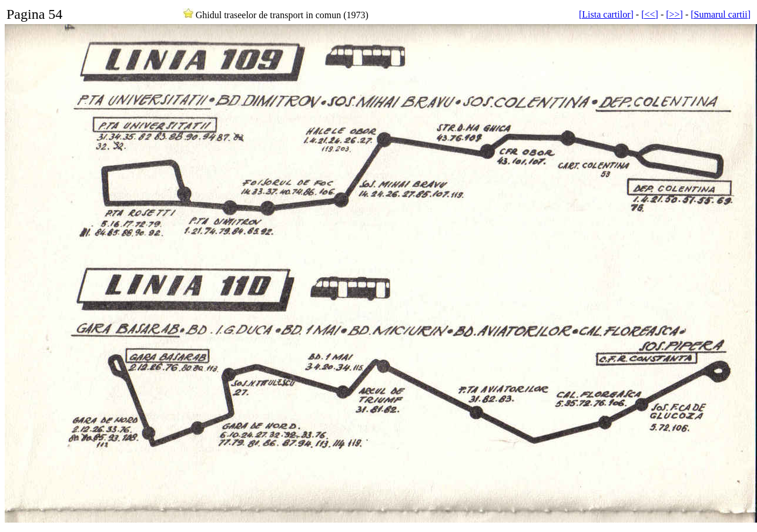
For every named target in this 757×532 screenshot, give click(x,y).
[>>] (674, 14)
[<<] (650, 14)
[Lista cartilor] (606, 14)
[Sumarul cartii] (721, 14)
